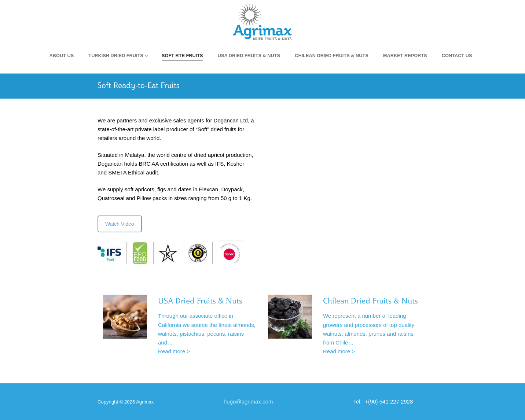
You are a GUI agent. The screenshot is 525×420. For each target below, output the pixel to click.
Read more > (174, 351)
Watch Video (120, 224)
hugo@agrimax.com (248, 401)
